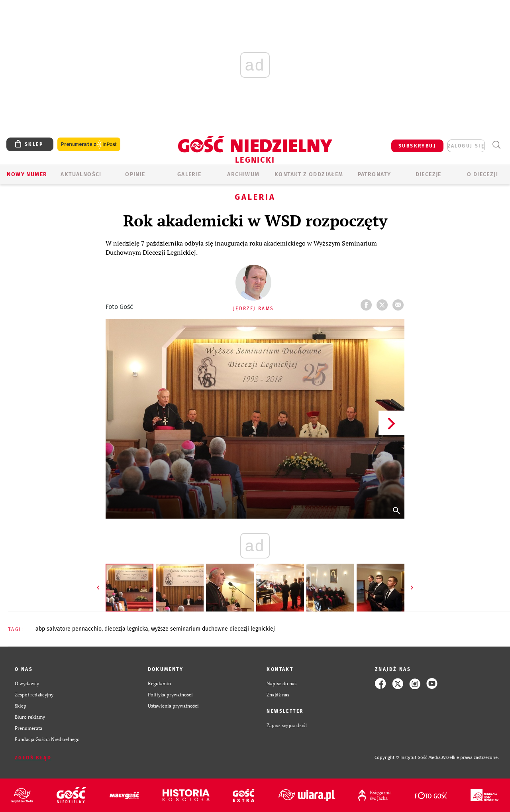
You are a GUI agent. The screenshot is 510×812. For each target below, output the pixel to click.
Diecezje (429, 174)
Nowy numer (27, 174)
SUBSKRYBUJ (417, 146)
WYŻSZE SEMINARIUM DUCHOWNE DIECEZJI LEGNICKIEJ (213, 629)
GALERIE (189, 174)
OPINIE (135, 174)
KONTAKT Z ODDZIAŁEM (309, 174)
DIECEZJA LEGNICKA (126, 629)
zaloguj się (466, 146)
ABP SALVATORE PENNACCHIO (69, 629)
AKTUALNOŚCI (81, 174)
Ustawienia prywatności (173, 706)
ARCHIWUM (243, 174)
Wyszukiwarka (496, 145)
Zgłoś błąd (33, 758)
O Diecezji (483, 174)
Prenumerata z (89, 145)
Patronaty (375, 174)
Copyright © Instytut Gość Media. (408, 758)
